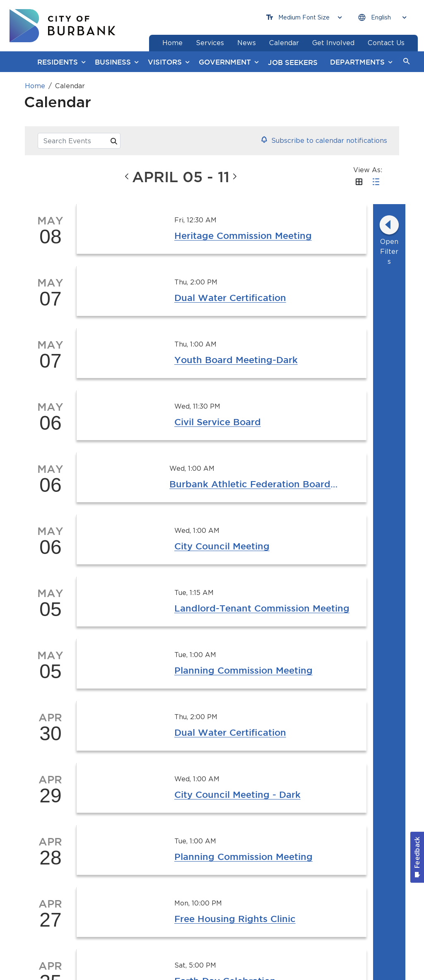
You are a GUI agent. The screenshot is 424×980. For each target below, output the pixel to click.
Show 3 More (251, 311)
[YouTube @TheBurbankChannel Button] (202, 787)
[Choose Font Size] (304, 18)
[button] (407, 62)
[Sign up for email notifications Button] (336, 787)
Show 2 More (251, 404)
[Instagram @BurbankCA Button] (78, 787)
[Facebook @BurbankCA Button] (140, 787)
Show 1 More (203, 311)
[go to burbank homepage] (63, 26)
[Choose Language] (382, 18)
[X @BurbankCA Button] (264, 787)
